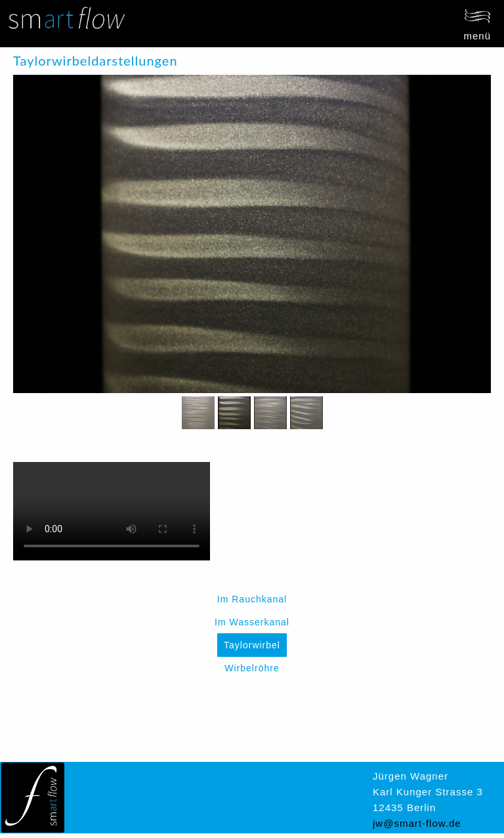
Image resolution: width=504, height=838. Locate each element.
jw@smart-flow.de (417, 823)
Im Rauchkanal (252, 599)
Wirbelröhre (252, 668)
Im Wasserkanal (252, 622)
